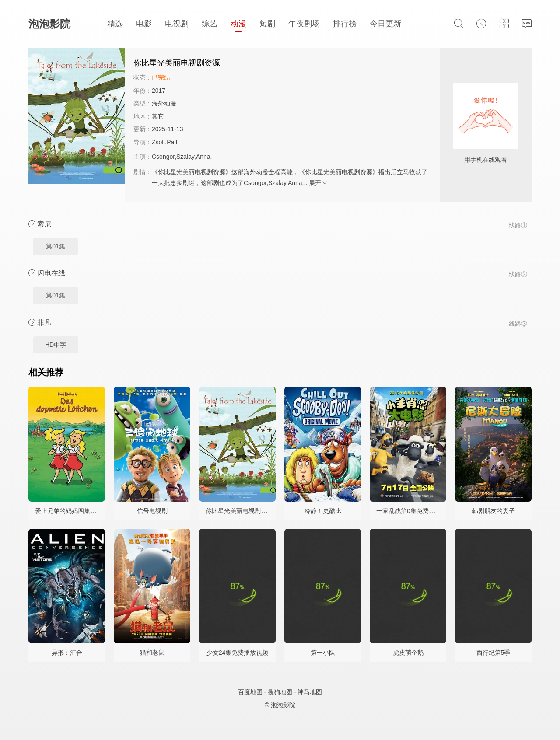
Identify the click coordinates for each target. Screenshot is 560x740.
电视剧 (177, 24)
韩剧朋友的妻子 (493, 511)
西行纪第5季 (493, 653)
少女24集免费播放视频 (238, 653)
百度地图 (250, 692)
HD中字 (56, 345)
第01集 (56, 246)
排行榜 (345, 24)
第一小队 (323, 653)
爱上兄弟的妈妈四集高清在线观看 (81, 511)
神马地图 (310, 692)
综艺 (210, 24)
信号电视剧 (152, 511)
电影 (144, 24)
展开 (318, 183)
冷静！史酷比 (323, 511)
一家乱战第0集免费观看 (409, 511)
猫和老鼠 (152, 653)
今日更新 (385, 24)
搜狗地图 (280, 692)
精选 (115, 24)
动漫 (238, 24)
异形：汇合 (67, 653)
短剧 (267, 24)
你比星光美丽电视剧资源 (239, 511)
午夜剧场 (304, 24)
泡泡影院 (49, 24)
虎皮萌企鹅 (408, 653)
